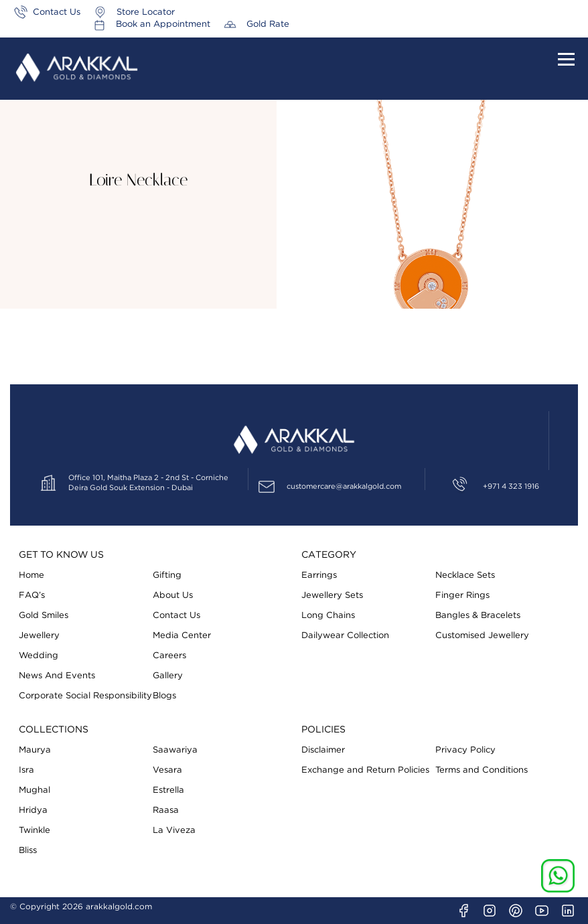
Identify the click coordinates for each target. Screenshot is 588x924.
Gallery (168, 676)
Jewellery (39, 636)
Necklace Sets (465, 575)
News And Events (57, 676)
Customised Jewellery (482, 636)
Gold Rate (557, 12)
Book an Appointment (452, 12)
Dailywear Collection (345, 636)
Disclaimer (323, 750)
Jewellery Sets (332, 596)
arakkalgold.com (119, 907)
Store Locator (146, 12)
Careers (169, 656)
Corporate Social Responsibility (85, 696)
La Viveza (174, 831)
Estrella (168, 790)
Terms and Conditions (482, 770)
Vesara (167, 770)
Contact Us (57, 12)
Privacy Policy (465, 750)
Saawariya (175, 750)
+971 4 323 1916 (511, 486)
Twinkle (34, 831)
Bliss (28, 851)
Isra (26, 770)
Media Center (182, 636)
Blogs (164, 696)
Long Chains (328, 616)
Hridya (33, 811)
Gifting (167, 575)
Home (31, 575)
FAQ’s (32, 596)
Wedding (39, 656)
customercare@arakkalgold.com (344, 486)
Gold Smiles (44, 616)
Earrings (319, 575)
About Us (173, 596)
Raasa (166, 811)
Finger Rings (462, 596)
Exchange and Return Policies (365, 770)
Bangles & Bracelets (478, 616)
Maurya (35, 750)
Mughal (34, 790)
